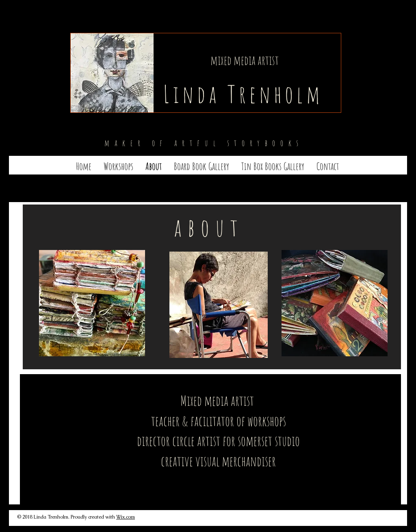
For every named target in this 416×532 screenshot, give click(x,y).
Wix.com (126, 517)
